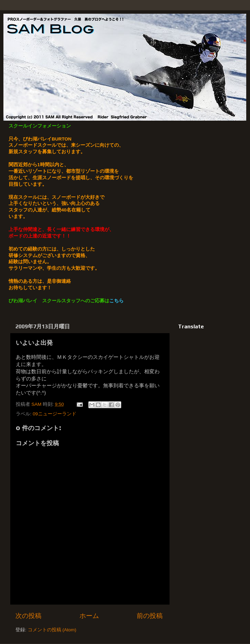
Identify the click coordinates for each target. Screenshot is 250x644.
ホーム (89, 616)
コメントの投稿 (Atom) (52, 630)
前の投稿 (150, 616)
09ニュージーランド (55, 414)
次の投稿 (28, 616)
